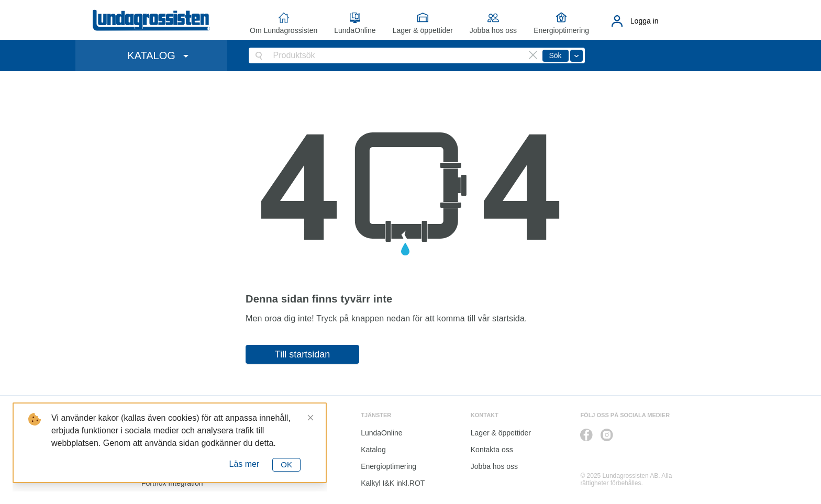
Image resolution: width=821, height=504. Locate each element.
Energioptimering (561, 30)
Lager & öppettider (423, 30)
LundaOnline (355, 30)
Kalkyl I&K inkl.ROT (393, 483)
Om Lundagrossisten (284, 30)
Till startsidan (302, 354)
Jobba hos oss (493, 30)
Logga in (645, 21)
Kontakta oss (492, 450)
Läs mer (245, 464)
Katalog (373, 450)
